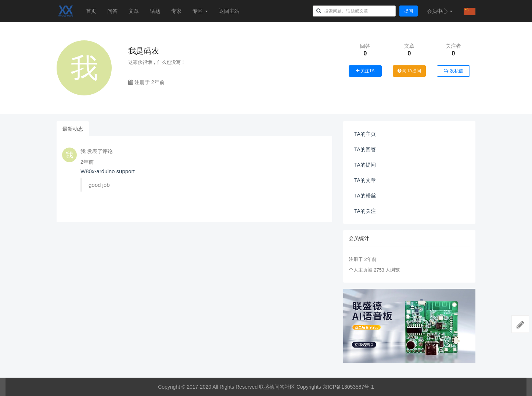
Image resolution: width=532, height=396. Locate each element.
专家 (176, 11)
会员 (440, 11)
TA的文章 (365, 180)
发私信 (453, 71)
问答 (112, 11)
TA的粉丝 (365, 196)
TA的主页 (365, 134)
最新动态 (73, 129)
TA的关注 (365, 211)
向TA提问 (409, 71)
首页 (91, 11)
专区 (200, 11)
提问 (409, 11)
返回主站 (229, 11)
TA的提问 (365, 165)
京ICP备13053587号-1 (348, 387)
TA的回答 (365, 149)
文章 (134, 11)
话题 (155, 11)
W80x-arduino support (108, 171)
